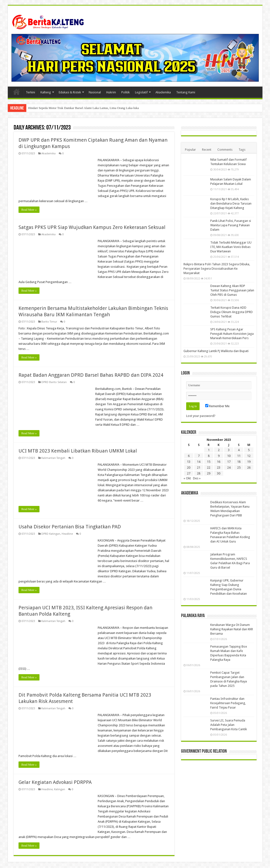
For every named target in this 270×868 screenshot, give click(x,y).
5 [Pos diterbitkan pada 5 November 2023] (249, 450)
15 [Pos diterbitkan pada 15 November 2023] (209, 462)
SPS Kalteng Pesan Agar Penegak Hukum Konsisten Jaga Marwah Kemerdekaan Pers (232, 334)
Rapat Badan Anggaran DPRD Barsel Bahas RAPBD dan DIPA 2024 (91, 375)
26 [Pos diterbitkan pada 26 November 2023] (249, 468)
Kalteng (46, 92)
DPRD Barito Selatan (54, 382)
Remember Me (217, 406)
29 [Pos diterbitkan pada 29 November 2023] (209, 473)
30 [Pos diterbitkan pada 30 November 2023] (219, 473)
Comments (225, 150)
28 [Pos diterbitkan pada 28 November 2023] (199, 473)
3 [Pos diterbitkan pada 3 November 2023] (229, 450)
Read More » (29, 210)
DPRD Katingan (51, 534)
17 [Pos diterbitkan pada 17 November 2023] (229, 462)
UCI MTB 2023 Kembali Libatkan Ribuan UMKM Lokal (78, 451)
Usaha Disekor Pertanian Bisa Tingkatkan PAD (70, 527)
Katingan (60, 789)
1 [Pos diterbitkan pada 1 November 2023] (209, 450)
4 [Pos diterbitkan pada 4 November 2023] (239, 450)
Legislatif (141, 92)
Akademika (163, 92)
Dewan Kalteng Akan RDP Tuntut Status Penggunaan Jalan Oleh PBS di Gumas (232, 290)
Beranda (17, 92)
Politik (125, 92)
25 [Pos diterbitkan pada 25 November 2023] (239, 468)
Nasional (95, 92)
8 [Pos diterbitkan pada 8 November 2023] (209, 456)
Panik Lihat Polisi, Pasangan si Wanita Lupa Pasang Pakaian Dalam (231, 225)
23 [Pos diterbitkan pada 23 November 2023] (219, 468)
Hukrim (111, 92)
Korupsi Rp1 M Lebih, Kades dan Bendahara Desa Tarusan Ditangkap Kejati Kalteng (231, 203)
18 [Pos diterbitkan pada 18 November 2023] (239, 462)
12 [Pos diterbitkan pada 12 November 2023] (249, 456)
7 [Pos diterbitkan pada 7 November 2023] (199, 456)
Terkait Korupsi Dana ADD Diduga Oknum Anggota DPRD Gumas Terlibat (231, 312)
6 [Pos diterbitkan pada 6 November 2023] (189, 456)
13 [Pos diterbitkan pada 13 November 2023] (189, 462)
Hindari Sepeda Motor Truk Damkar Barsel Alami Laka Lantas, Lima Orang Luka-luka (84, 108)
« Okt (187, 478)
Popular (190, 150)
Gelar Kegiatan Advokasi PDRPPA (55, 782)
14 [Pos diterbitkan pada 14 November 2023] (199, 462)
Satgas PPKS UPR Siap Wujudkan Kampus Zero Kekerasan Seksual (92, 227)
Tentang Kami (186, 92)
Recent (207, 150)
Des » (197, 478)
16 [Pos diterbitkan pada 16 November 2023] (219, 462)
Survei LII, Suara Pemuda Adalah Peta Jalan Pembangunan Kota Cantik (229, 725)
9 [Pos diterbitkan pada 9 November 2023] (219, 456)
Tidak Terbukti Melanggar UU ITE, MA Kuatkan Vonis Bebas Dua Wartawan (231, 247)
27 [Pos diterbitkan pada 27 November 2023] (189, 473)
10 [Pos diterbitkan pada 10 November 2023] (229, 456)
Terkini (30, 92)
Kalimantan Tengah (53, 458)
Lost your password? (201, 416)
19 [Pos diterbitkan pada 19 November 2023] (249, 462)
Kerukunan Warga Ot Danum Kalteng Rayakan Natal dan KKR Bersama (232, 629)
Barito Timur (49, 322)
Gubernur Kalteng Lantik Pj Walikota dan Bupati (216, 351)
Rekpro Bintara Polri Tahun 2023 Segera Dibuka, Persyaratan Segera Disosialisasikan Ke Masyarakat (217, 269)
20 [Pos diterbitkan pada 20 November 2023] (189, 468)
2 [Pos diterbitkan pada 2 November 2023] (219, 450)
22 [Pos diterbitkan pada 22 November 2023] (209, 468)
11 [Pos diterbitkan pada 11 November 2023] (239, 456)
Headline (67, 534)
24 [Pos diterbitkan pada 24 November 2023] (229, 468)
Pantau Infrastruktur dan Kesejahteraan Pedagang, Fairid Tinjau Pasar (228, 703)
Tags (242, 150)
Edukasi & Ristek (70, 92)
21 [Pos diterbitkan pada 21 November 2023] (199, 468)
